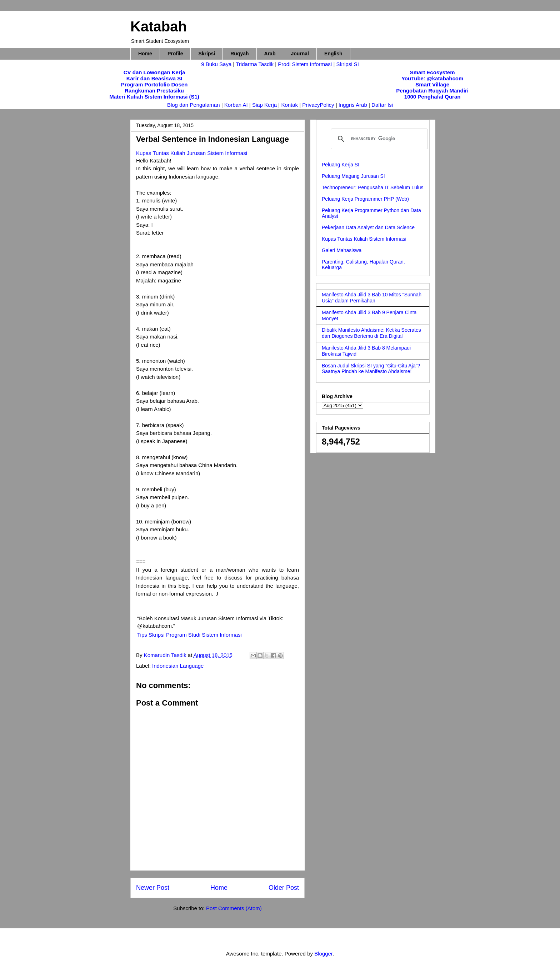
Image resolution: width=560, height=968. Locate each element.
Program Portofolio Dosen (154, 84)
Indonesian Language (178, 666)
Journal (300, 54)
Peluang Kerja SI (341, 165)
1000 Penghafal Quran (432, 97)
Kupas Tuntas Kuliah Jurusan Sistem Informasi (192, 153)
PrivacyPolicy (319, 105)
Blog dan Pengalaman (194, 105)
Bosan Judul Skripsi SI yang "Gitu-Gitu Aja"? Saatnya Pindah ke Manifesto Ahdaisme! (371, 369)
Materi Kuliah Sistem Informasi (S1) (154, 97)
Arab (270, 54)
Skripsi (207, 54)
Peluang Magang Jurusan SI (353, 176)
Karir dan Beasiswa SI (154, 78)
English (333, 54)
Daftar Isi (382, 105)
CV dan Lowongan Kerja (154, 72)
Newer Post (153, 888)
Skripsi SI (347, 64)
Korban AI (236, 105)
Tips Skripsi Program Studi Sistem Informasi (189, 635)
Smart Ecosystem (432, 72)
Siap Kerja (264, 105)
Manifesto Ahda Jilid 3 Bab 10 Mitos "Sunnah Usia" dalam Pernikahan (372, 298)
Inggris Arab (354, 105)
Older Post (284, 888)
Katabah (159, 26)
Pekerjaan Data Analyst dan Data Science (368, 227)
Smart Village (432, 84)
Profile (175, 54)
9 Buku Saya (217, 64)
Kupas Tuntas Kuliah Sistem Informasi (364, 239)
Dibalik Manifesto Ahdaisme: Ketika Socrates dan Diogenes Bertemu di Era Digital (371, 333)
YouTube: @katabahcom (432, 78)
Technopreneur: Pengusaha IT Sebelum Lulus (373, 187)
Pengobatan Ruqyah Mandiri (432, 91)
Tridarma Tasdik (255, 64)
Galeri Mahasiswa (342, 250)
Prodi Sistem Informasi (305, 64)
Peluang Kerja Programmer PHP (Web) (365, 199)
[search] (378, 139)
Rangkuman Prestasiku (154, 91)
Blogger (323, 954)
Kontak (289, 105)
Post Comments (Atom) (234, 908)
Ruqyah (239, 54)
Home (145, 54)
